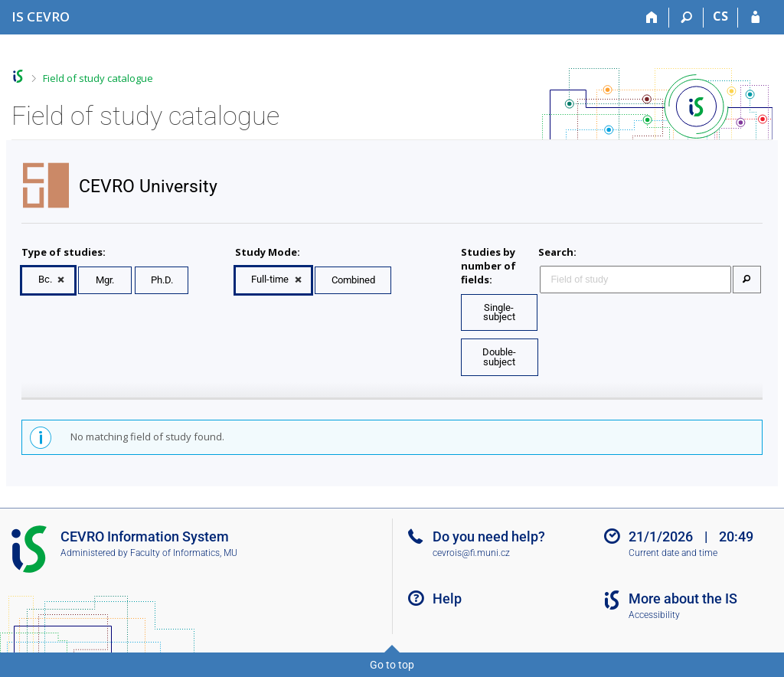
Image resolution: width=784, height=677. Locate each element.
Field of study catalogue (98, 78)
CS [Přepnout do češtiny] (720, 16)
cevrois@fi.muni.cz (471, 553)
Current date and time (673, 553)
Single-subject (499, 312)
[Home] (652, 18)
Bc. (45, 279)
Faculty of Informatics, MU (184, 553)
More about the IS (683, 599)
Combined (353, 280)
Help (447, 599)
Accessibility (654, 615)
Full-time (270, 279)
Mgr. (105, 280)
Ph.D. (162, 280)
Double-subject (499, 357)
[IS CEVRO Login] (755, 18)
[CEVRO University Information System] (41, 16)
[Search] (686, 18)
